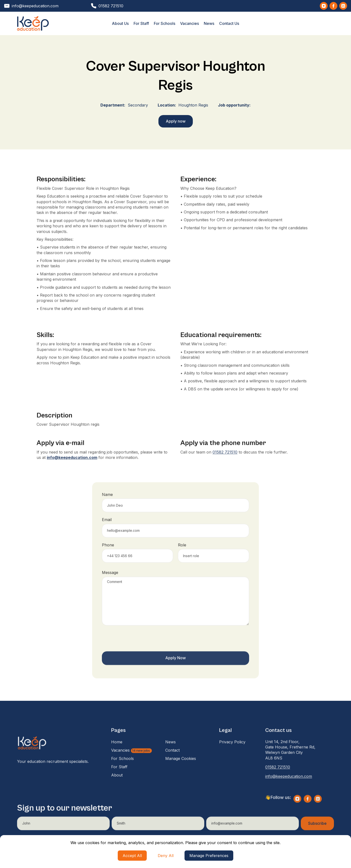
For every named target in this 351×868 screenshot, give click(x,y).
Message (110, 582)
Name (107, 504)
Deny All (166, 856)
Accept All (132, 856)
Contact (172, 759)
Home (117, 751)
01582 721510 (225, 461)
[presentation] (139, 649)
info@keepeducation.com (289, 785)
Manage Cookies (181, 767)
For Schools (165, 23)
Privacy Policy (232, 751)
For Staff (141, 23)
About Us (120, 23)
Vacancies (190, 23)
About (117, 784)
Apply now (176, 121)
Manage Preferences (209, 856)
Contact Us (229, 23)
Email (107, 529)
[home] (33, 23)
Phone (108, 554)
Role (182, 554)
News (209, 23)
